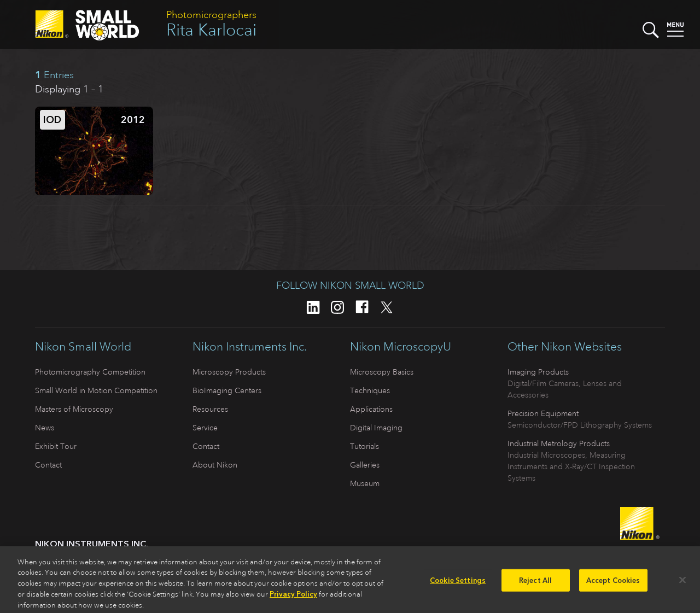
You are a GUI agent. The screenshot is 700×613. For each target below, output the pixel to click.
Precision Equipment (543, 413)
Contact (48, 465)
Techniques (370, 390)
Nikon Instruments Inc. (250, 347)
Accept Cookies (613, 583)
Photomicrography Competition (90, 372)
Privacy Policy (293, 597)
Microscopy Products (229, 372)
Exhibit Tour (56, 446)
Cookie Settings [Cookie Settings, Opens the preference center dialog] (458, 583)
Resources (210, 409)
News (45, 428)
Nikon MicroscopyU (401, 347)
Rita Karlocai (211, 30)
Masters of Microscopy (74, 409)
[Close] (682, 583)
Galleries (365, 465)
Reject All (535, 583)
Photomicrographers (211, 15)
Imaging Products (538, 372)
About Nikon (215, 465)
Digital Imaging (376, 428)
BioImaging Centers (227, 390)
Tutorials (364, 446)
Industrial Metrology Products (559, 443)
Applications (371, 409)
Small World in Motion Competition (96, 390)
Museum (365, 483)
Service (205, 428)
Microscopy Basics (382, 372)
